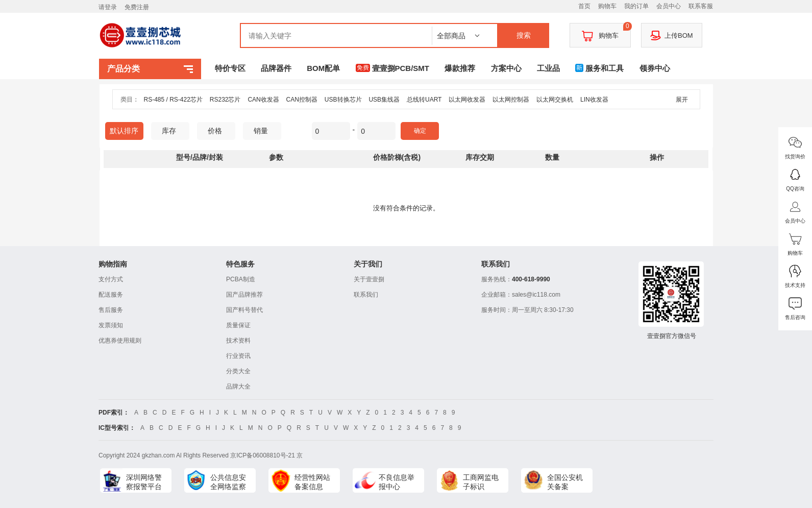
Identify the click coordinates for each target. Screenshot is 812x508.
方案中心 (506, 68)
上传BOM (672, 35)
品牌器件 (276, 68)
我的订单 (636, 6)
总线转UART (424, 100)
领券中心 (655, 68)
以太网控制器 (511, 100)
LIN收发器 (594, 100)
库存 (173, 131)
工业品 (548, 68)
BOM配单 (323, 68)
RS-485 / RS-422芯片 (173, 100)
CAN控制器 (302, 100)
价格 (219, 131)
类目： (130, 100)
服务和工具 (599, 68)
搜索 (524, 35)
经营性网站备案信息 (312, 482)
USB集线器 (384, 100)
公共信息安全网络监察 (228, 482)
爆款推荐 (460, 68)
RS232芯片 (225, 100)
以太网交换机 (555, 100)
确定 (420, 131)
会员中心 (669, 6)
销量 (265, 131)
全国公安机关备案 (565, 482)
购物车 (607, 6)
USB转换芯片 (343, 100)
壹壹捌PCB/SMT (393, 68)
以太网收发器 (467, 100)
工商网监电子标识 (481, 482)
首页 (584, 6)
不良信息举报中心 (397, 482)
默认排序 (124, 131)
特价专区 (230, 68)
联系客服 (701, 6)
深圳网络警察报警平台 (144, 482)
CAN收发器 (263, 100)
